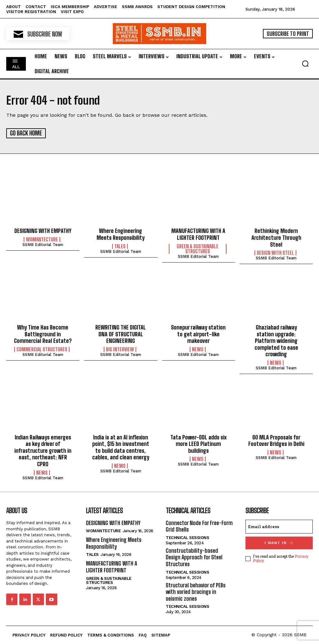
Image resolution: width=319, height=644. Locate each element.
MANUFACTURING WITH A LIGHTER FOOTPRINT (198, 234)
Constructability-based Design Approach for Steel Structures (194, 557)
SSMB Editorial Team (43, 244)
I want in (279, 542)
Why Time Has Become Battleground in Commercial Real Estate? (43, 333)
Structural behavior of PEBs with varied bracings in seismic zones (196, 591)
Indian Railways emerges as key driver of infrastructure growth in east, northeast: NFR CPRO (43, 450)
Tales (120, 246)
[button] (305, 64)
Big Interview (120, 349)
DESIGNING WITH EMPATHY (43, 230)
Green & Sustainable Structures (198, 248)
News (198, 349)
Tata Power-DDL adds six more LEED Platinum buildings (198, 443)
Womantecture (42, 239)
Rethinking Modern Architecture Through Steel (276, 237)
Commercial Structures (42, 349)
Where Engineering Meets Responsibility (121, 234)
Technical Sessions (187, 537)
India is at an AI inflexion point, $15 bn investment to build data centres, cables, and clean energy (121, 447)
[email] (279, 526)
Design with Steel (275, 253)
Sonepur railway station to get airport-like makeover (198, 333)
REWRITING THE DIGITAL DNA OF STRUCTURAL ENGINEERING (121, 333)
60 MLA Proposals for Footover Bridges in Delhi (276, 440)
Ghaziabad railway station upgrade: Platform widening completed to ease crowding (276, 340)
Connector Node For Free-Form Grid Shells (199, 526)
